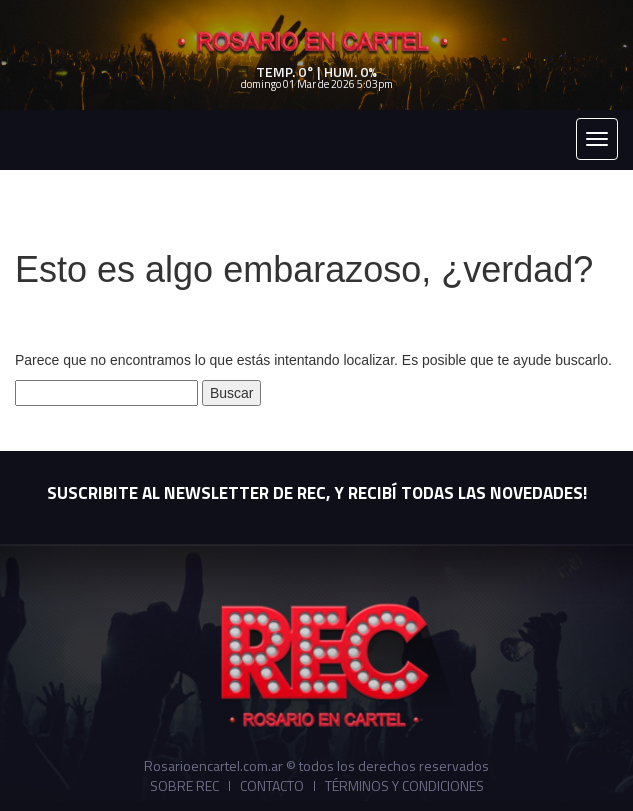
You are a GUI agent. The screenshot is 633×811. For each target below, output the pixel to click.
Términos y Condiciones (404, 786)
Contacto (272, 786)
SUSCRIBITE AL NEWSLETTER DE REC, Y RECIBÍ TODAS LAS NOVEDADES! (317, 493)
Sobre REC (184, 786)
